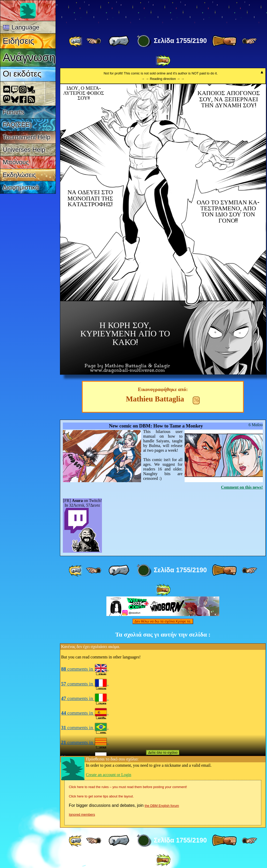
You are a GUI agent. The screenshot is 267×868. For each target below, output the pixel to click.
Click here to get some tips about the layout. (101, 796)
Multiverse (136, 15)
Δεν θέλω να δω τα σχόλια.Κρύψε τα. (163, 621)
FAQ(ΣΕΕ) (17, 125)
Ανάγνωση (29, 57)
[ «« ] (76, 41)
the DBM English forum (162, 806)
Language (21, 27)
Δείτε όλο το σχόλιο (163, 753)
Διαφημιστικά (21, 187)
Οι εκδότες (22, 74)
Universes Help (24, 150)
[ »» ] (163, 61)
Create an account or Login (108, 775)
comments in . (85, 669)
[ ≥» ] (250, 41)
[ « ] (119, 41)
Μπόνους (16, 162)
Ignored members (82, 814)
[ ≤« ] (94, 41)
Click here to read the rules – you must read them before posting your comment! (128, 787)
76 (196, 400)
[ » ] (224, 41)
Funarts (13, 112)
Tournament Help (27, 137)
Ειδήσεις (19, 41)
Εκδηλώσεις (19, 175)
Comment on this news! (242, 487)
